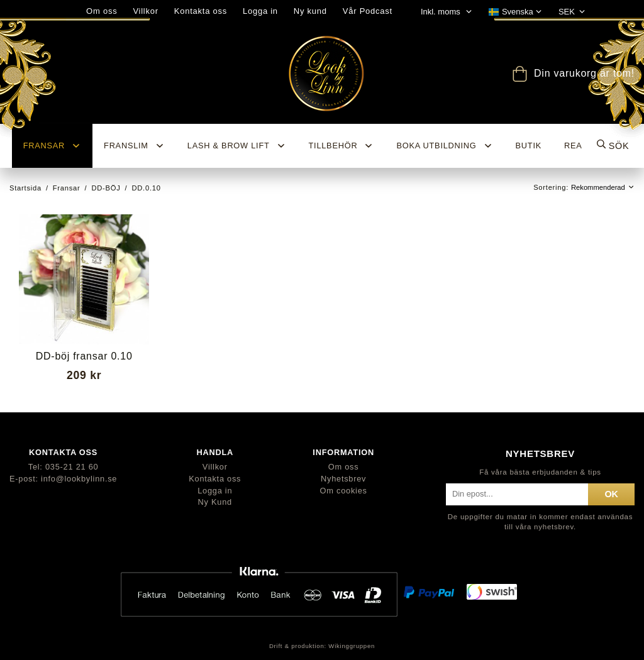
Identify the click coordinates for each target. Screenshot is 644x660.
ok (611, 494)
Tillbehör (341, 146)
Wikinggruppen (352, 646)
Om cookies (344, 491)
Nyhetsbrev (343, 479)
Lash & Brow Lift (237, 146)
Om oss (344, 467)
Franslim (134, 146)
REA (573, 146)
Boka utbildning (444, 146)
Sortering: (552, 187)
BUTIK (529, 146)
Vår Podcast (368, 11)
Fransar (52, 146)
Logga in (260, 11)
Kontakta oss (201, 11)
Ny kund (310, 11)
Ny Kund (215, 502)
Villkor (215, 467)
